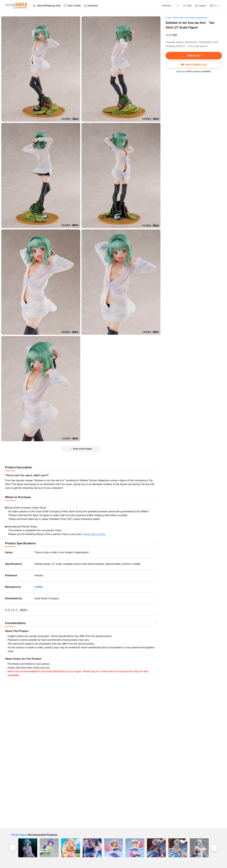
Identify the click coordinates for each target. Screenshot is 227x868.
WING (39, 587)
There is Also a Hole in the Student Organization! (187, 18)
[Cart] (185, 6)
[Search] (169, 6)
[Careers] (152, 6)
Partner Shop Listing (94, 534)
